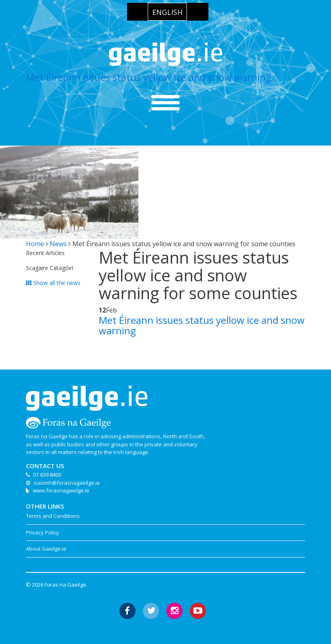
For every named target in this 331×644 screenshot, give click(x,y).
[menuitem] (167, 12)
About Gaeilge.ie (46, 549)
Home (35, 244)
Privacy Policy (42, 532)
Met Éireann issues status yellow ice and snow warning (149, 77)
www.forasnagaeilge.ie (61, 490)
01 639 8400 (47, 475)
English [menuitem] (167, 12)
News (58, 244)
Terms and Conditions (53, 516)
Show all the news (53, 283)
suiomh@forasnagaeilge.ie (67, 483)
